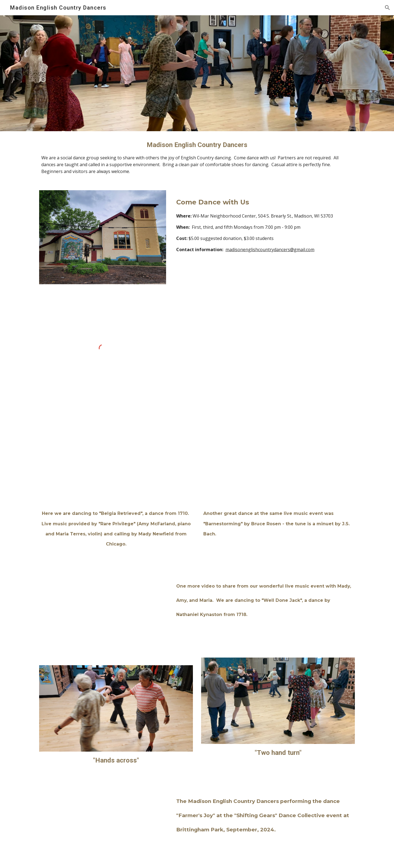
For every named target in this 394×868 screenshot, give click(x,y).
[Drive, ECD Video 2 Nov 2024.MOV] (278, 461)
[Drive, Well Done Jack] (103, 609)
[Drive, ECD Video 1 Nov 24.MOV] (116, 461)
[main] (197, 157)
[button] (387, 8)
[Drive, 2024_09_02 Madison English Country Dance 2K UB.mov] (103, 826)
